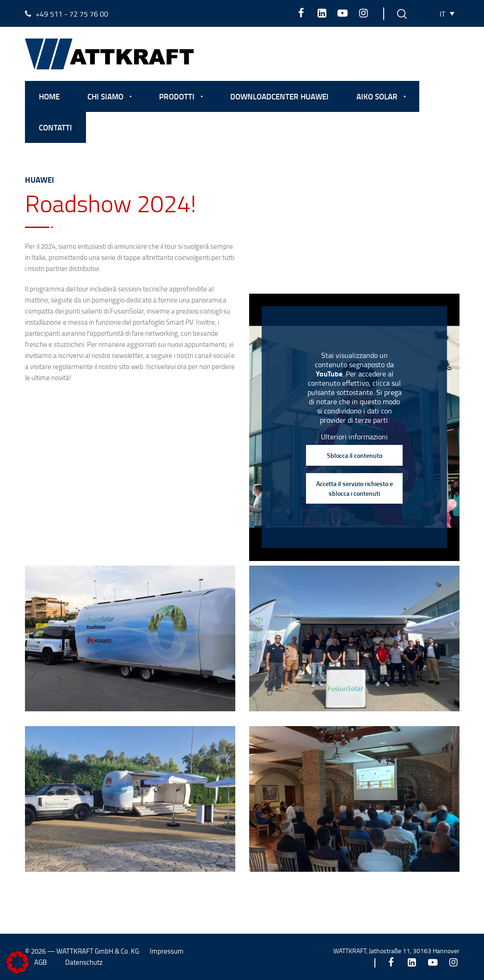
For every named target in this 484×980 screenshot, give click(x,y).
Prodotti (177, 96)
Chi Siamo (105, 96)
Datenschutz (84, 962)
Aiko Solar (377, 96)
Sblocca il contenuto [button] (354, 455)
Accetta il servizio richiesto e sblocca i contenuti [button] (354, 488)
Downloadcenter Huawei (279, 96)
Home (49, 96)
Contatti (55, 127)
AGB (40, 962)
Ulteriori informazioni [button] (354, 437)
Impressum (167, 951)
